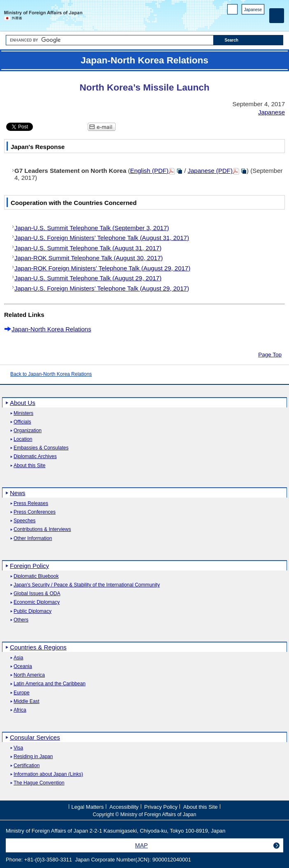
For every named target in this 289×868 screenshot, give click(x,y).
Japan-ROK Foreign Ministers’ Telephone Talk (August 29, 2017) (102, 268)
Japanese (253, 10)
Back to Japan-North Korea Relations (51, 374)
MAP (141, 845)
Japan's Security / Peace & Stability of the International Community (87, 585)
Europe (22, 693)
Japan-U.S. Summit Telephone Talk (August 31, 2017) (88, 248)
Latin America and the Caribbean (50, 684)
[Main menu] (277, 16)
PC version (233, 11)
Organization (28, 431)
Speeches (24, 521)
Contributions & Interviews (42, 529)
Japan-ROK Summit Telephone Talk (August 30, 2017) (89, 258)
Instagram (249, 21)
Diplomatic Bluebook (36, 576)
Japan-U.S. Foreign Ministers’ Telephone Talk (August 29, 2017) (102, 288)
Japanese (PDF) (210, 171)
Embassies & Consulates (41, 448)
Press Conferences (35, 512)
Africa (20, 710)
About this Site (29, 466)
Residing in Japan (33, 757)
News (18, 493)
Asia (18, 658)
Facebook (239, 21)
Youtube (260, 21)
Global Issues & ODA (37, 594)
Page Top (270, 355)
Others (21, 620)
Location (23, 439)
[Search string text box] (110, 40)
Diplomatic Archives (35, 457)
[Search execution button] (248, 40)
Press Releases (31, 504)
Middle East (27, 702)
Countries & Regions (38, 647)
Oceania (23, 667)
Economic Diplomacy (37, 602)
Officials (22, 422)
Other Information (33, 539)
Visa (18, 748)
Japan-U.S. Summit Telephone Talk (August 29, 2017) (88, 278)
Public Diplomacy (33, 611)
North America (29, 675)
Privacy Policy (161, 807)
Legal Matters (87, 807)
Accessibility (124, 807)
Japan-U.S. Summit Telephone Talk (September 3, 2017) (92, 228)
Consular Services (35, 737)
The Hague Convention (39, 783)
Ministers (23, 413)
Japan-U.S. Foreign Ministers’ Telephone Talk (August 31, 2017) (102, 238)
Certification (27, 766)
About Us (23, 403)
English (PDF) (149, 171)
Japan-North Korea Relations (51, 329)
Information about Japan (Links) (48, 774)
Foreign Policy (29, 566)
